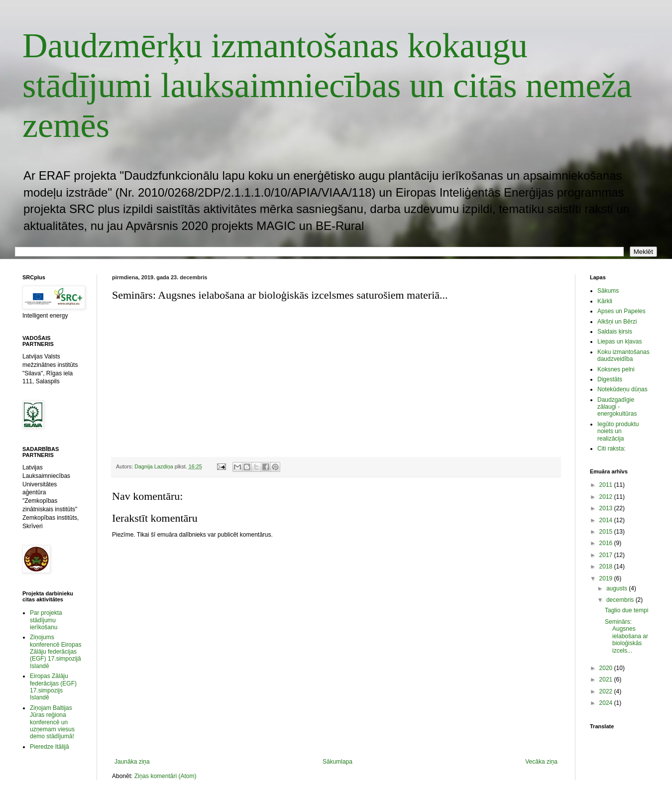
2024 (607, 703)
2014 (607, 520)
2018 (607, 567)
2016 (607, 543)
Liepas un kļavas (619, 341)
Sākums (608, 291)
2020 (607, 668)
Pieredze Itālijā (50, 747)
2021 (607, 680)
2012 (607, 497)
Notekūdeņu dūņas (622, 389)
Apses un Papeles (621, 311)
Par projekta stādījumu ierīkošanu (46, 620)
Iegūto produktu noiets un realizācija (618, 431)
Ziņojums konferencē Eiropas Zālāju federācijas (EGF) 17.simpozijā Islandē (56, 652)
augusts (617, 588)
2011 (607, 485)
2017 (607, 555)
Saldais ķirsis (615, 332)
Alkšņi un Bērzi (617, 322)
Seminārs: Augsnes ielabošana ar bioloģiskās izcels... (626, 636)
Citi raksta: (612, 449)
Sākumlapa (337, 762)
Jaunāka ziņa (132, 762)
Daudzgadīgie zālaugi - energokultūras (617, 407)
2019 (607, 578)
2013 (607, 508)
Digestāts (610, 379)
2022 (607, 691)
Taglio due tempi (626, 610)
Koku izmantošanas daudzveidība (623, 355)
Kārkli (605, 301)
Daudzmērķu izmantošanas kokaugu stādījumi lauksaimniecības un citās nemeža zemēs (327, 85)
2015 (607, 532)
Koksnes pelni (616, 369)
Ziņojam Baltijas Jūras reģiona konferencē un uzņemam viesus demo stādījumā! (52, 722)
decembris (621, 600)
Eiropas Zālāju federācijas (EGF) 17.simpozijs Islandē (53, 687)
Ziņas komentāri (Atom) (166, 776)
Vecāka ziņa (541, 762)
